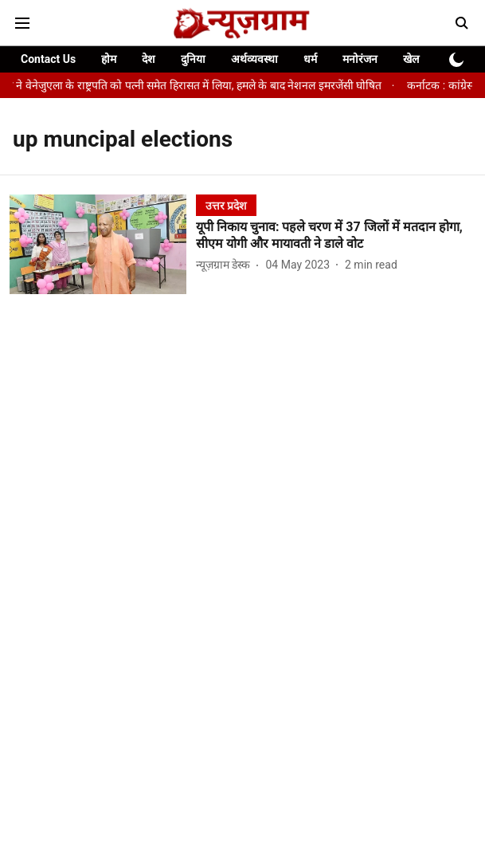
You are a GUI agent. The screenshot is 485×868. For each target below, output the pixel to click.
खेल (411, 59)
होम (109, 59)
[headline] (336, 236)
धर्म (310, 59)
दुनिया (193, 59)
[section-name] (226, 205)
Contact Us (48, 59)
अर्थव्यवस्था (254, 59)
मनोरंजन (360, 59)
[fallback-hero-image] (103, 244)
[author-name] (226, 265)
